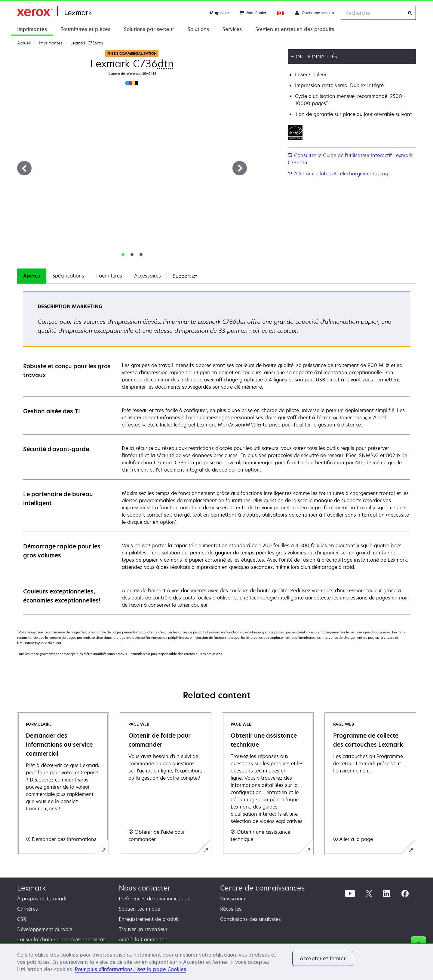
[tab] (123, 255)
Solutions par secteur (149, 29)
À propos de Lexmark (42, 899)
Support (185, 276)
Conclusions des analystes (250, 919)
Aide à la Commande (143, 939)
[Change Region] (281, 13)
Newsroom (233, 899)
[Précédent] (24, 168)
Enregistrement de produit (149, 919)
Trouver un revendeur (143, 929)
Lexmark (31, 888)
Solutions (198, 29)
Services (232, 29)
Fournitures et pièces (85, 29)
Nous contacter (145, 888)
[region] (216, 961)
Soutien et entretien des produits (295, 29)
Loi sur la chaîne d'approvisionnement (61, 939)
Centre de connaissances (262, 888)
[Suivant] (240, 168)
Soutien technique (139, 909)
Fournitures (109, 276)
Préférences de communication (154, 899)
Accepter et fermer (323, 958)
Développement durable (45, 929)
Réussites (231, 909)
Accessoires (147, 276)
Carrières (28, 909)
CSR (22, 919)
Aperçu (32, 276)
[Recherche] (410, 13)
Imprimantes (32, 29)
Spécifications (68, 276)
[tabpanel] (216, 452)
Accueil (54, 11)
